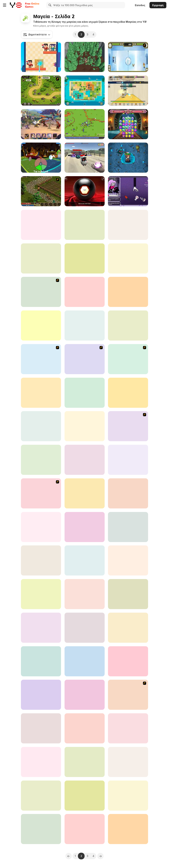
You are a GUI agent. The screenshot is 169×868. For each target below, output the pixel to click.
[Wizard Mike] (41, 728)
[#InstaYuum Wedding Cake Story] (41, 225)
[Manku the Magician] (128, 191)
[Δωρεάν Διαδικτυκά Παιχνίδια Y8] (16, 5)
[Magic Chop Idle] (41, 594)
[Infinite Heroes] (128, 796)
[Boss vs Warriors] (41, 762)
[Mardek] (128, 426)
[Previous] (69, 856)
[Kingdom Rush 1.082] (41, 91)
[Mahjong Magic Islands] (128, 560)
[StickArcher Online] (85, 325)
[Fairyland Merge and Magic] (128, 225)
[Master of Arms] (128, 628)
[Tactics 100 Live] (128, 695)
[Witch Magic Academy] (41, 460)
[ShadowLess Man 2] (41, 258)
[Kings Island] (41, 191)
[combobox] (37, 34)
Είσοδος (140, 5)
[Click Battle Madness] (41, 628)
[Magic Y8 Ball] (85, 191)
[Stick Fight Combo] (41, 695)
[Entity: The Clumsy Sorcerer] (128, 258)
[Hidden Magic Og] (41, 325)
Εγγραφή (158, 5)
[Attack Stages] (85, 628)
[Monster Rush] (128, 829)
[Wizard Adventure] (128, 158)
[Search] (49, 5)
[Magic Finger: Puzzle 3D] (41, 57)
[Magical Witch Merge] (41, 560)
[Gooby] (85, 695)
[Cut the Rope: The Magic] (128, 493)
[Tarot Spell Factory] (128, 325)
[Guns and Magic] (85, 158)
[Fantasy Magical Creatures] (85, 393)
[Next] (100, 856)
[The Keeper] (41, 393)
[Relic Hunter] (85, 124)
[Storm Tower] (128, 527)
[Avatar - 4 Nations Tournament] (128, 57)
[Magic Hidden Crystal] (85, 460)
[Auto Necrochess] (128, 661)
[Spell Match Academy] (128, 124)
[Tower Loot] (128, 460)
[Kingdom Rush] (41, 359)
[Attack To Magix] (41, 292)
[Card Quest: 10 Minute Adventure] (41, 158)
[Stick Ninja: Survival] (85, 292)
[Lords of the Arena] (41, 124)
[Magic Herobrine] (85, 661)
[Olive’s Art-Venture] (85, 796)
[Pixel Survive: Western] (85, 493)
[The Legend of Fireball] (128, 91)
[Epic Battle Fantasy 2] (85, 359)
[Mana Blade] (85, 426)
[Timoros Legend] (85, 829)
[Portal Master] (85, 728)
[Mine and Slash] (128, 292)
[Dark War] (85, 527)
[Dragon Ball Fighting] (128, 359)
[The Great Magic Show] (85, 258)
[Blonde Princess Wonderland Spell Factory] (85, 762)
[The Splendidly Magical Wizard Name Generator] (128, 762)
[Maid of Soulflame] (41, 527)
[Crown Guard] (85, 91)
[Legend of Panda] (128, 393)
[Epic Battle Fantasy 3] (41, 493)
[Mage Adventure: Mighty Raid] (41, 796)
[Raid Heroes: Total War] (41, 426)
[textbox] (37, 34)
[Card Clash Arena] (85, 594)
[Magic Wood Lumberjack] (85, 57)
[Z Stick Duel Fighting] (41, 829)
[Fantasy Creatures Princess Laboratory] (85, 225)
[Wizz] (128, 594)
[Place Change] (41, 661)
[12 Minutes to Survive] (85, 560)
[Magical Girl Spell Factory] (128, 728)
